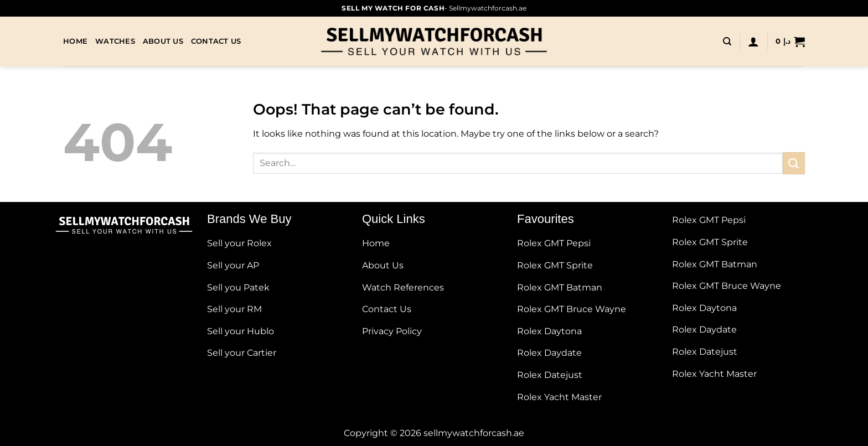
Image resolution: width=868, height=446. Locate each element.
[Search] (727, 42)
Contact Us (216, 41)
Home (75, 41)
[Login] (753, 42)
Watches (115, 41)
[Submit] (794, 163)
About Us (163, 41)
